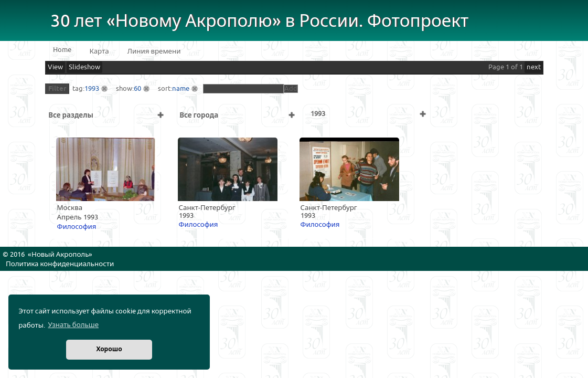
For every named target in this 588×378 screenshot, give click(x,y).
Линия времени (154, 51)
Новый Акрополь (60, 255)
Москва (70, 208)
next (534, 67)
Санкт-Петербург (207, 208)
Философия (77, 227)
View (55, 67)
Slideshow (84, 67)
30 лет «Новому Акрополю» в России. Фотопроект (260, 21)
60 (137, 89)
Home (62, 50)
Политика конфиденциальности (60, 264)
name (181, 89)
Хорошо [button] (109, 349)
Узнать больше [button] (73, 325)
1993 (92, 89)
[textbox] (243, 89)
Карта (99, 51)
